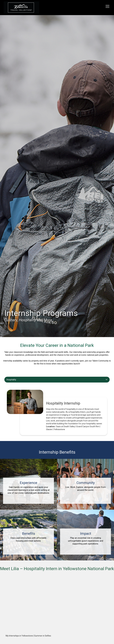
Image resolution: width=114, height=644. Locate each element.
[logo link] (21, 8)
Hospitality (11, 380)
